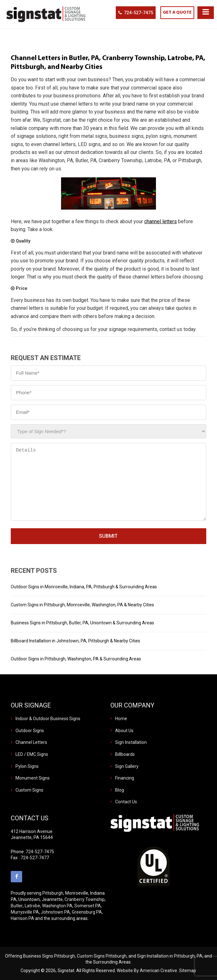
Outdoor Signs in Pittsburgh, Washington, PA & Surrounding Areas (76, 659)
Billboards (125, 754)
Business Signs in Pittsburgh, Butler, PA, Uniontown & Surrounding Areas (82, 623)
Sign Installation (131, 742)
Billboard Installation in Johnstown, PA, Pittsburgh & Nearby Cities (75, 641)
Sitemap (188, 971)
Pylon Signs (27, 766)
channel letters (161, 221)
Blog (120, 790)
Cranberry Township (85, 899)
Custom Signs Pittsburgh (102, 956)
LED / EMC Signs (32, 754)
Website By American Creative (147, 971)
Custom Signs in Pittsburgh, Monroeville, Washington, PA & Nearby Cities (82, 605)
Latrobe (32, 906)
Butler (17, 906)
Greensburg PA (87, 912)
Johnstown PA (55, 912)
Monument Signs (33, 778)
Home (121, 719)
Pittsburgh (53, 893)
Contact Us (126, 802)
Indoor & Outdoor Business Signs (48, 719)
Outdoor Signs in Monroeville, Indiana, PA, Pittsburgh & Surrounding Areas (84, 587)
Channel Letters (31, 742)
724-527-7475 (139, 13)
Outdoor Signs (30, 731)
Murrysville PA (25, 912)
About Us (124, 731)
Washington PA (57, 906)
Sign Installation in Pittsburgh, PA (170, 956)
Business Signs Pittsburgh (49, 956)
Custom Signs (29, 790)
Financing (125, 778)
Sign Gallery (127, 766)
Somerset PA (88, 906)
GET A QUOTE (177, 12)
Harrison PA (22, 918)
